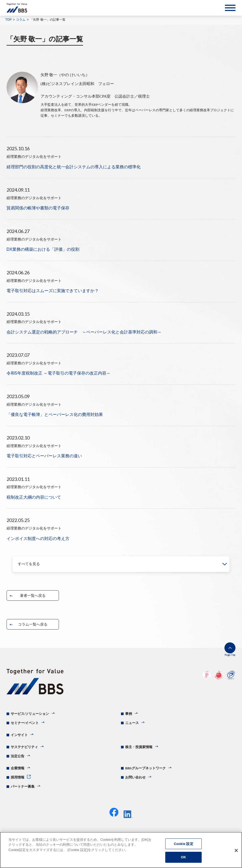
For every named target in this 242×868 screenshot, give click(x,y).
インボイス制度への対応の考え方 (38, 539)
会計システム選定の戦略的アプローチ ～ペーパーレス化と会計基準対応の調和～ (84, 332)
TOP (8, 20)
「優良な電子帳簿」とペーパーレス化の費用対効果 (55, 414)
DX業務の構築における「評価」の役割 (43, 249)
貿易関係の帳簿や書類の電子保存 (38, 208)
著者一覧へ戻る (33, 596)
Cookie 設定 (184, 844)
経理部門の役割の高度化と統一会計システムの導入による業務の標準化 (74, 167)
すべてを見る (29, 564)
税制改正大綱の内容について (34, 497)
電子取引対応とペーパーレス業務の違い (44, 456)
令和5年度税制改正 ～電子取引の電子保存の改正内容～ (59, 373)
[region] (121, 850)
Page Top (230, 655)
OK (184, 857)
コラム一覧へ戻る (33, 624)
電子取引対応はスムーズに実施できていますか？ (53, 291)
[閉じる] (236, 850)
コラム (21, 20)
